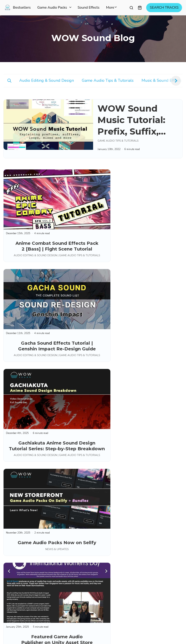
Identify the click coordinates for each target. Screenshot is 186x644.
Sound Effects (89, 8)
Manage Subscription (115, 590)
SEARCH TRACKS (164, 8)
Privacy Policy (41, 617)
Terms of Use (15, 617)
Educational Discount (115, 585)
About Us (107, 486)
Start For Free (110, 456)
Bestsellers (22, 8)
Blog (103, 481)
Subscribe (18, 489)
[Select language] (172, 618)
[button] (176, 81)
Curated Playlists (112, 450)
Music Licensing (111, 538)
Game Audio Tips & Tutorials (108, 80)
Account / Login (111, 564)
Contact (105, 569)
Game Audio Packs (54, 8)
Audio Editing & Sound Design (47, 80)
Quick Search (109, 579)
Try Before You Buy (114, 522)
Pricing (105, 492)
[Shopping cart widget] (140, 8)
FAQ (103, 574)
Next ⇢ (174, 397)
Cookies (62, 617)
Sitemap (106, 502)
